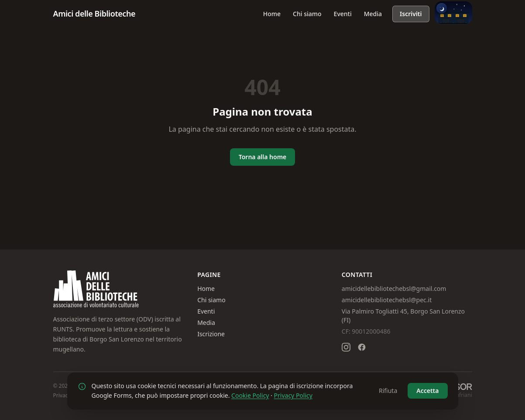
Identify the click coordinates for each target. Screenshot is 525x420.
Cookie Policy (250, 395)
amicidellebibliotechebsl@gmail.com (394, 289)
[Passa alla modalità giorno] (453, 13)
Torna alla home (263, 157)
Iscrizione (211, 334)
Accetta (427, 391)
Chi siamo (307, 14)
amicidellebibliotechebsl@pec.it (387, 300)
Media (373, 14)
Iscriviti (411, 14)
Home (272, 14)
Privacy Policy (293, 395)
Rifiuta (388, 391)
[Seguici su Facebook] (362, 347)
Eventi (343, 14)
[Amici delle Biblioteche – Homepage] (94, 14)
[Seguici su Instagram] (346, 347)
